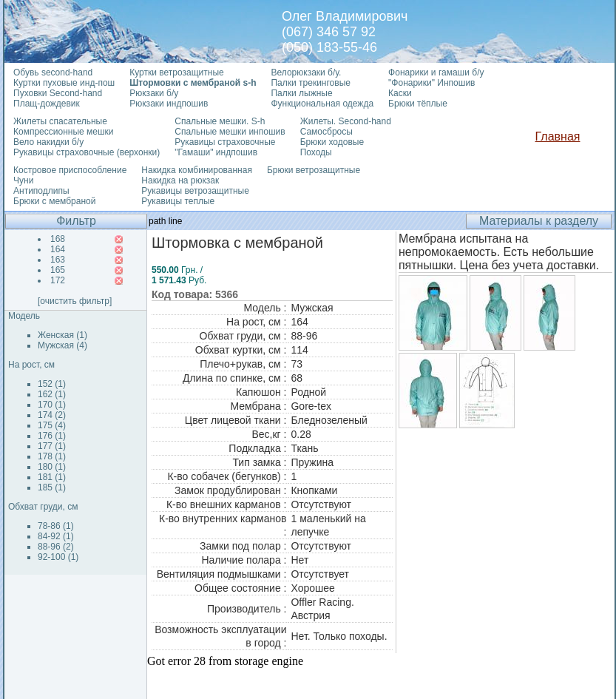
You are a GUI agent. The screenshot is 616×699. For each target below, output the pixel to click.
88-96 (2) (56, 547)
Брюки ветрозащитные (314, 170)
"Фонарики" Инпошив (431, 83)
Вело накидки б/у (48, 142)
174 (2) (52, 415)
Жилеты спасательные (60, 121)
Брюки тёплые (418, 104)
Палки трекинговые (310, 83)
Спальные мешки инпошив (230, 132)
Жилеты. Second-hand (346, 121)
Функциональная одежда (322, 104)
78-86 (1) (56, 526)
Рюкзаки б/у (154, 93)
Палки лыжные (301, 93)
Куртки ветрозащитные (176, 72)
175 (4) (52, 425)
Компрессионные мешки (64, 132)
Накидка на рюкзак (180, 180)
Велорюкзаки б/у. (306, 72)
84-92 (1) (56, 536)
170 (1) (52, 405)
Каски (400, 93)
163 (58, 260)
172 (58, 280)
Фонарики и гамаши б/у (436, 72)
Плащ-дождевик (47, 104)
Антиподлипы (41, 191)
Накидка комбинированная (197, 170)
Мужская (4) (62, 345)
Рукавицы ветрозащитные (195, 191)
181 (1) (52, 477)
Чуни (23, 180)
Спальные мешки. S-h (220, 121)
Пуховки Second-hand (58, 93)
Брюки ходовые (332, 142)
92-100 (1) (58, 557)
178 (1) (52, 456)
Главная (558, 136)
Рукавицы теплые (178, 201)
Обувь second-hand (53, 72)
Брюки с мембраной (54, 201)
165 (58, 270)
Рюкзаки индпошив (169, 104)
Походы (316, 152)
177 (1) (52, 446)
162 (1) (52, 394)
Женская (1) (62, 335)
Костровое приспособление (70, 170)
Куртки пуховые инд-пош (64, 83)
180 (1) (52, 467)
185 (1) (52, 487)
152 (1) (52, 384)
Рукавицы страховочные (225, 142)
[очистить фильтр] (75, 301)
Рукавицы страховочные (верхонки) (87, 152)
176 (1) (52, 436)
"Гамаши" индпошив (216, 152)
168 (58, 239)
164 (58, 249)
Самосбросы (326, 132)
